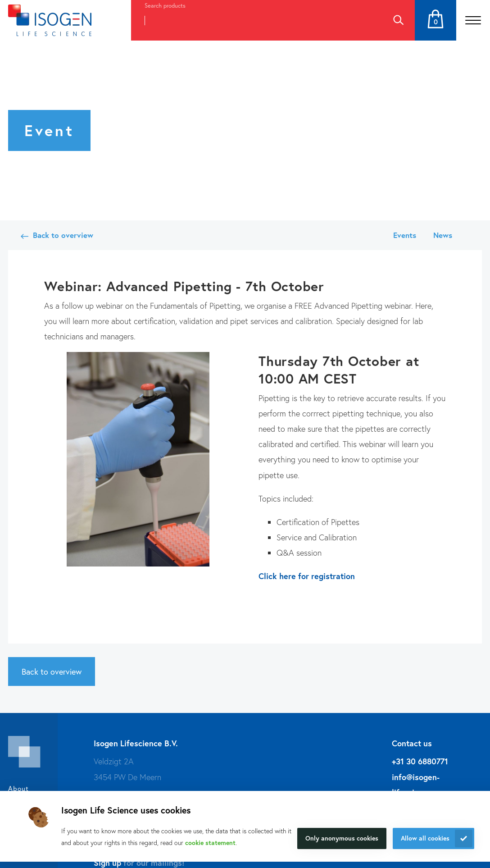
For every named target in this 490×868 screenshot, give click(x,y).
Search (398, 20)
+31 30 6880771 (420, 761)
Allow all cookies (425, 838)
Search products (165, 6)
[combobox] (256, 20)
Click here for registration (307, 576)
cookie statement (210, 843)
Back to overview (63, 235)
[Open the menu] (473, 20)
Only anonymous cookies (342, 838)
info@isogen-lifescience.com (421, 785)
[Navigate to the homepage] (50, 20)
